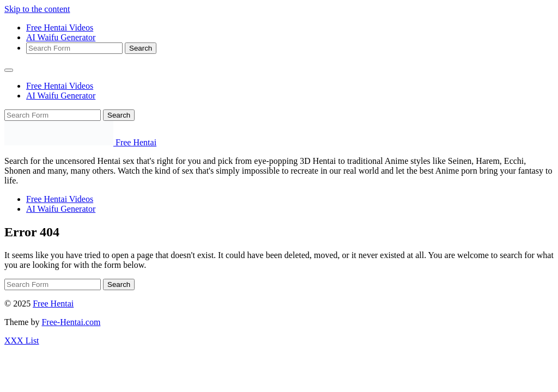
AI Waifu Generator (61, 37)
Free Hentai (53, 304)
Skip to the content (37, 9)
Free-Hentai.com (71, 322)
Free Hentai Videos (60, 27)
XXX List (22, 341)
